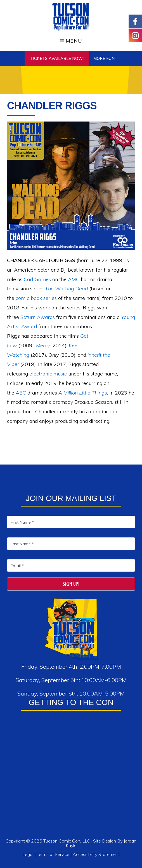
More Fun (104, 59)
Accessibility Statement (96, 854)
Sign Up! (71, 584)
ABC (21, 393)
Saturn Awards (38, 317)
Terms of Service (53, 854)
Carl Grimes (37, 279)
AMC (74, 279)
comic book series (36, 298)
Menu (74, 41)
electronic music (48, 374)
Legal (28, 854)
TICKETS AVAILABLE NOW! (57, 59)
